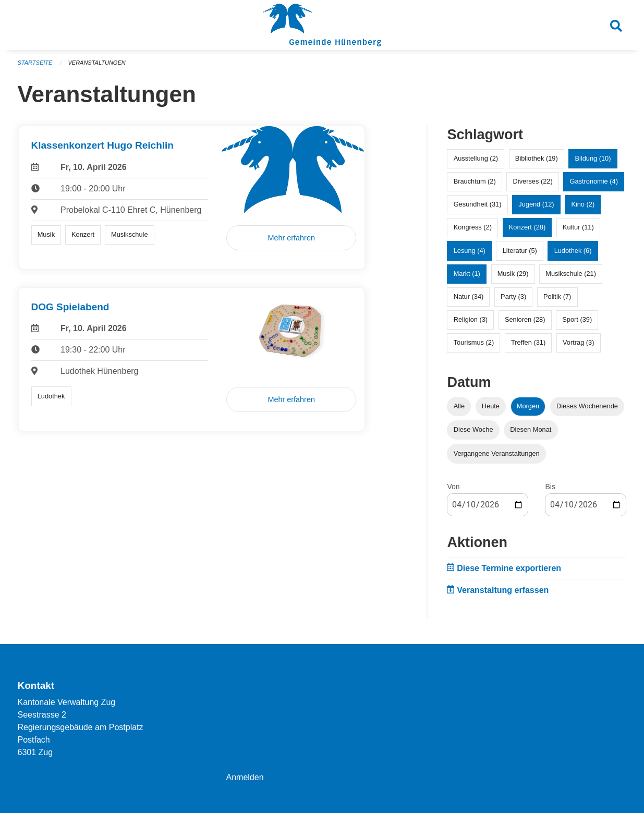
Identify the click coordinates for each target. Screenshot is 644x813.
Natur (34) (469, 296)
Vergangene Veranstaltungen (497, 453)
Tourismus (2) (474, 342)
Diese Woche (473, 429)
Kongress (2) (473, 227)
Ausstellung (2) (476, 158)
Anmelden (245, 777)
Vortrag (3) (578, 342)
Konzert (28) (527, 227)
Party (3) (513, 296)
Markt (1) (467, 274)
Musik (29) (513, 274)
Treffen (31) (528, 342)
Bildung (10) (593, 158)
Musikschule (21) (571, 274)
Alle (459, 406)
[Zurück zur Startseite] (322, 25)
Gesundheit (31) (478, 204)
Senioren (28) (525, 319)
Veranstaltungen (96, 63)
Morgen (528, 406)
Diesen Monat (531, 429)
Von (453, 487)
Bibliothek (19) (537, 158)
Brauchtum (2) (475, 181)
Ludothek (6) (573, 251)
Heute (491, 406)
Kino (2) (583, 204)
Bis (550, 487)
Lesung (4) (470, 251)
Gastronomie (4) (593, 181)
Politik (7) (557, 296)
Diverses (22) (533, 181)
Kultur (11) (578, 227)
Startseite (35, 63)
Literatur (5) (520, 251)
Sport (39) (577, 319)
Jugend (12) (536, 204)
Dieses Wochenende (587, 406)
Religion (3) (471, 319)
